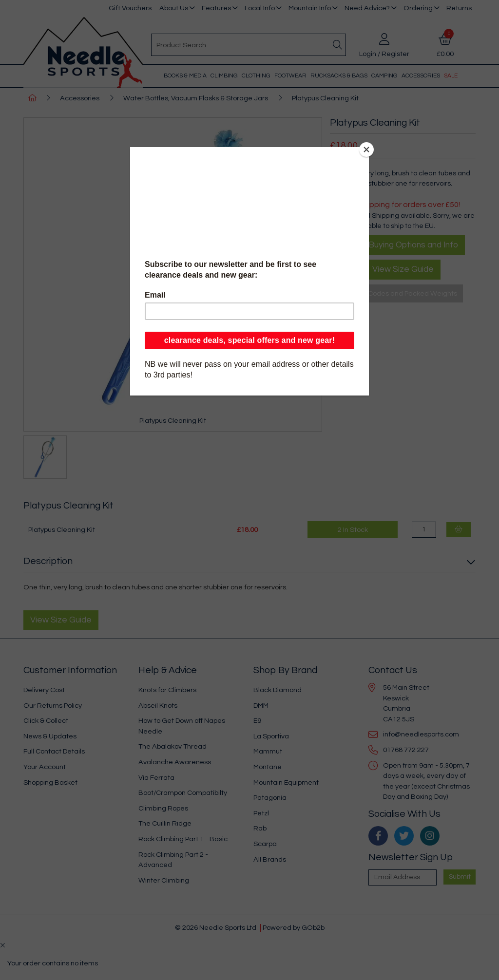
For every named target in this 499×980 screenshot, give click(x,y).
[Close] (366, 150)
